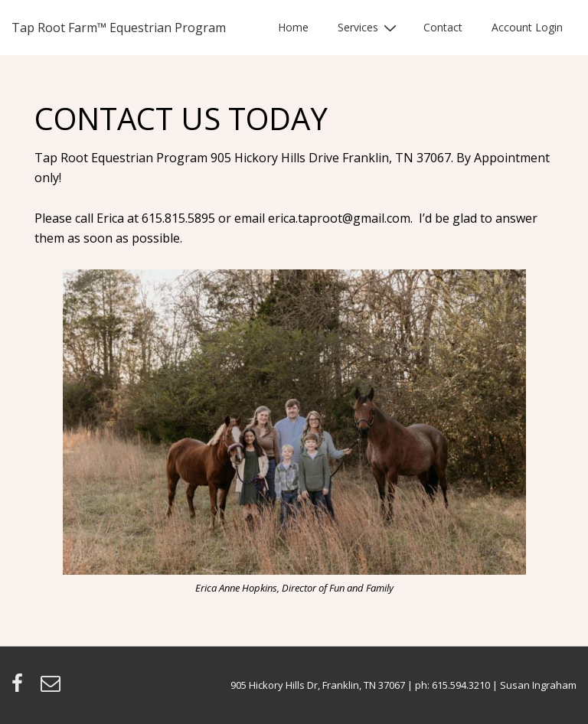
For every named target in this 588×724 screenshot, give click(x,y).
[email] (52, 688)
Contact (443, 27)
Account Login (527, 27)
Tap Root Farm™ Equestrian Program (119, 28)
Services (369, 27)
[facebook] (20, 688)
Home (293, 27)
